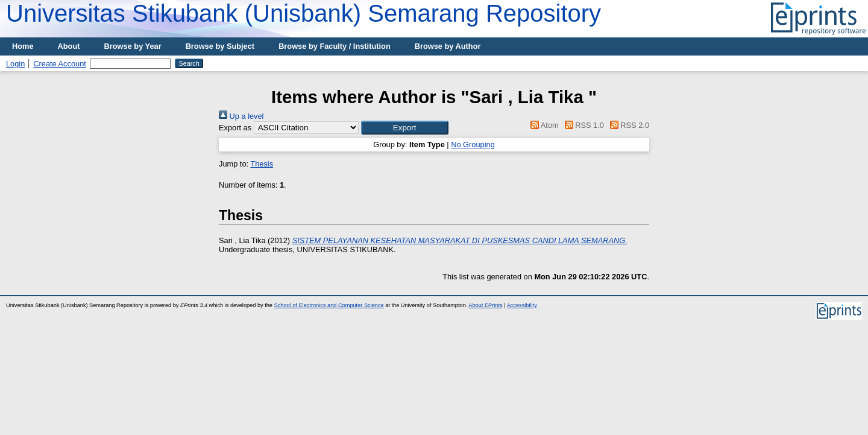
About (69, 46)
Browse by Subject (220, 46)
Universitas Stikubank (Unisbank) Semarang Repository (303, 13)
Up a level (241, 116)
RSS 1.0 (582, 125)
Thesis (262, 164)
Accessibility (522, 305)
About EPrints (485, 305)
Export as (235, 128)
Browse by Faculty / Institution (335, 46)
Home (23, 46)
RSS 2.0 (627, 125)
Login (15, 64)
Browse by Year (133, 46)
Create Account (60, 64)
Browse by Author (448, 46)
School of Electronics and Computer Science (329, 305)
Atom (543, 125)
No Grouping (473, 144)
